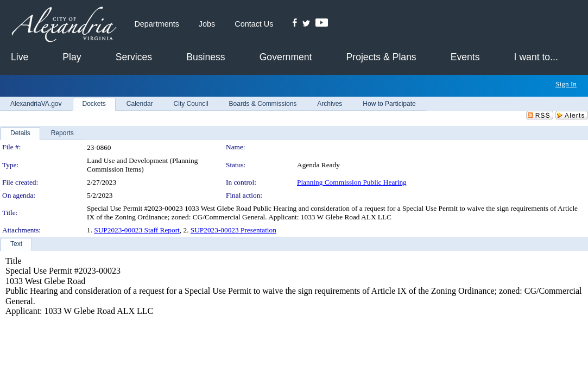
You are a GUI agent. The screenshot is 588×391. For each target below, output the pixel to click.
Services (134, 57)
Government (286, 57)
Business (206, 57)
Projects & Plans (381, 57)
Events (465, 57)
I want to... (536, 57)
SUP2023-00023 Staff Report (137, 230)
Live (20, 57)
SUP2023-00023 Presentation (233, 230)
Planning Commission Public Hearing (352, 182)
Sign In (566, 84)
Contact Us (254, 24)
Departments (156, 24)
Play (72, 57)
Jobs (207, 24)
